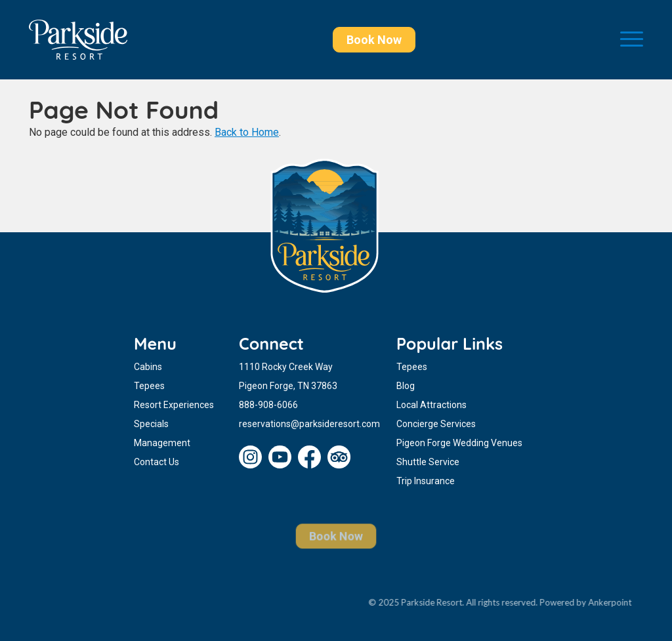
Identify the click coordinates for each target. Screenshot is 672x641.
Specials (151, 424)
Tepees (149, 386)
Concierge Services (436, 424)
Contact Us (157, 462)
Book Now (374, 40)
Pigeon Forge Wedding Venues (459, 443)
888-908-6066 (268, 405)
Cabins (148, 367)
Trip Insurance (426, 481)
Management (162, 443)
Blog (406, 386)
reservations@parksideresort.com (309, 424)
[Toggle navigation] (632, 40)
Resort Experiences (174, 405)
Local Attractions (431, 405)
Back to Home (247, 132)
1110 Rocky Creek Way (286, 367)
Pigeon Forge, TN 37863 (288, 386)
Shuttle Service (428, 462)
